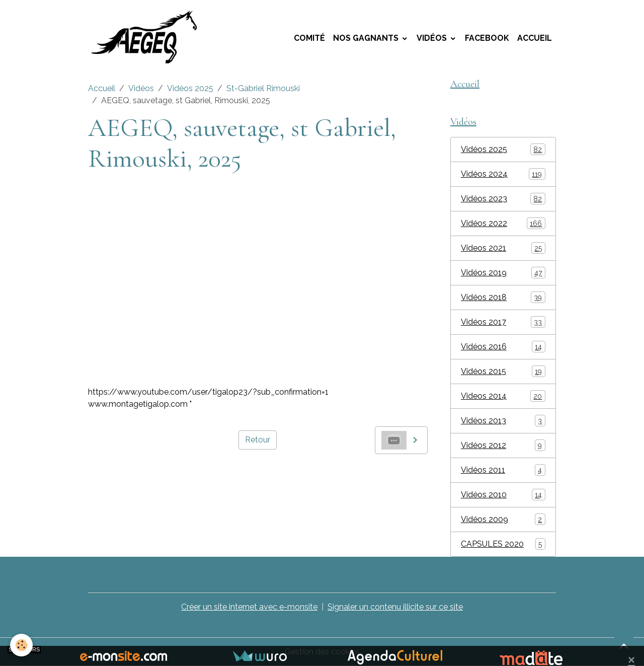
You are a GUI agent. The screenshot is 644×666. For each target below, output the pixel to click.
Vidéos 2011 (503, 470)
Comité (309, 38)
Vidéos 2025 (190, 88)
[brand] (150, 38)
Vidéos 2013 (503, 421)
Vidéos (433, 38)
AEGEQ (169, 477)
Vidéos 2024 (503, 174)
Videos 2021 (503, 248)
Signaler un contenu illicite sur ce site (395, 607)
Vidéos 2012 (503, 445)
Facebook (487, 38)
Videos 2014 (503, 396)
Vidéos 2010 (503, 495)
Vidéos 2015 (503, 371)
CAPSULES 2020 (503, 544)
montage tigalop (119, 477)
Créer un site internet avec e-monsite (249, 607)
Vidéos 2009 (503, 519)
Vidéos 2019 (503, 273)
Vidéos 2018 (503, 297)
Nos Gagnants (367, 38)
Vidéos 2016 (503, 347)
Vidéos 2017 (503, 322)
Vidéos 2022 (503, 223)
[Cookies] (21, 645)
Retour (258, 440)
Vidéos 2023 (503, 199)
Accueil (535, 38)
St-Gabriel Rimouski (263, 88)
